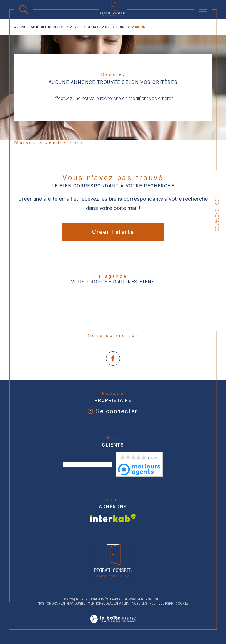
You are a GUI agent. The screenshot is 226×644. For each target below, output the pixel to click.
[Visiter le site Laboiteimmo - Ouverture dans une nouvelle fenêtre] (113, 626)
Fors (121, 27)
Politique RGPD (161, 604)
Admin (124, 604)
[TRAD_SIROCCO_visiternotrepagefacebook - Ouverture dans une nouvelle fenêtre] (113, 359)
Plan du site (76, 604)
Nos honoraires (51, 604)
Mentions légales (102, 604)
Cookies (182, 604)
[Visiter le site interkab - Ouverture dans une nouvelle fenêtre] (113, 518)
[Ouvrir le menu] (203, 9)
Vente (75, 27)
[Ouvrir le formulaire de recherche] (24, 9)
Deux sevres (99, 27)
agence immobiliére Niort (39, 27)
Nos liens (139, 604)
